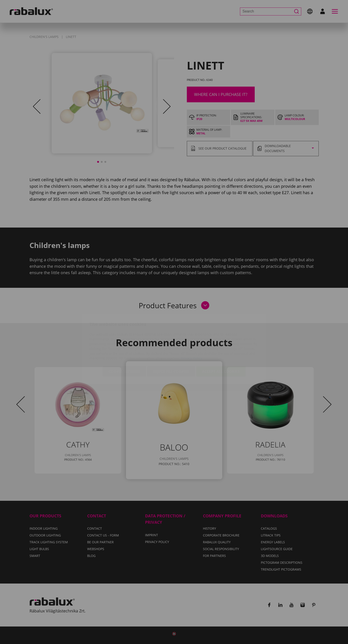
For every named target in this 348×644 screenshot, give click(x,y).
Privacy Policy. (192, 331)
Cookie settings (124, 345)
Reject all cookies (171, 345)
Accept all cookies (221, 345)
